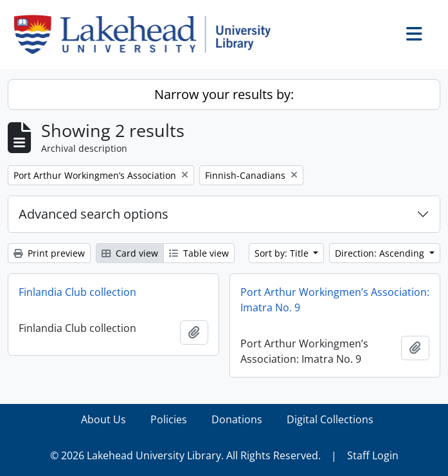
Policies (169, 419)
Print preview (49, 253)
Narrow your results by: (224, 94)
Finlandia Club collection (77, 292)
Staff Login (373, 455)
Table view (199, 253)
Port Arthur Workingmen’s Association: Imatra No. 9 (335, 300)
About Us (103, 419)
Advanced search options (94, 214)
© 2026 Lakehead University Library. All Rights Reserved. (185, 455)
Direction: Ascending (381, 253)
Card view (130, 253)
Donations (237, 419)
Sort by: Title (283, 253)
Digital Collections (330, 419)
